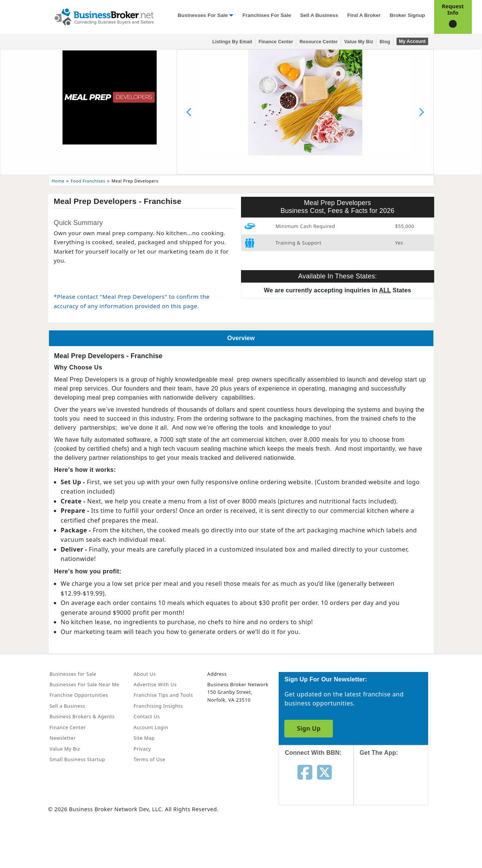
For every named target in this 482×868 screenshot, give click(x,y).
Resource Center (319, 42)
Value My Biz (359, 42)
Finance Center (276, 42)
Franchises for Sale (267, 15)
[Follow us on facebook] (305, 772)
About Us (145, 674)
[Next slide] (421, 112)
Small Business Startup (78, 759)
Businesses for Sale (203, 15)
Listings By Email (232, 42)
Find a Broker (364, 15)
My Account (412, 41)
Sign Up (309, 728)
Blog (385, 42)
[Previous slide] (189, 112)
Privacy (142, 749)
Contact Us (147, 716)
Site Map (144, 738)
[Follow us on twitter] (324, 772)
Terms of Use (149, 759)
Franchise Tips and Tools (163, 695)
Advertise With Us (155, 684)
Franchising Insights (158, 706)
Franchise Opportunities (79, 695)
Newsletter (63, 738)
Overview (241, 338)
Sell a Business (319, 15)
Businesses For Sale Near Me (85, 684)
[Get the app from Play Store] (397, 839)
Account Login (151, 727)
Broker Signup (407, 15)
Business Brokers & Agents (82, 716)
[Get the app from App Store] (397, 787)
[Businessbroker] (104, 16)
